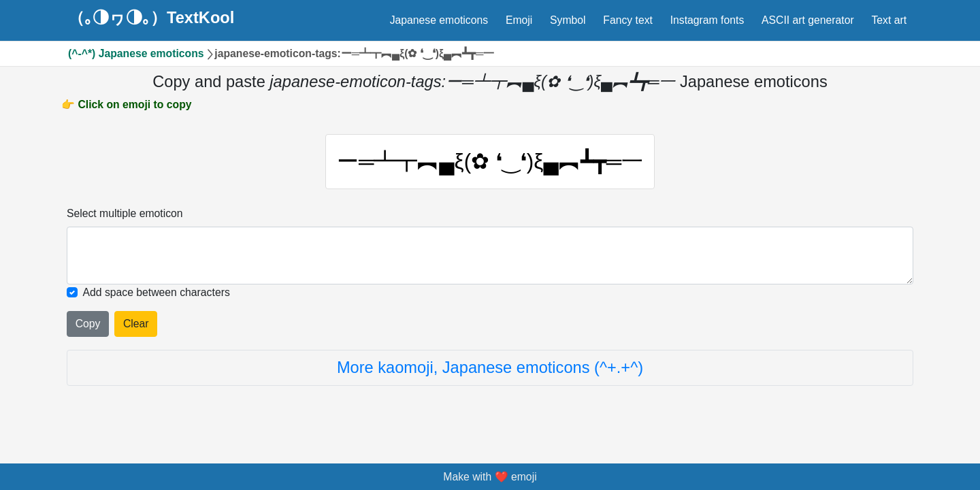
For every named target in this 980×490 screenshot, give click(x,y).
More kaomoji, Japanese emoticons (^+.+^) (490, 367)
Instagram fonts (707, 20)
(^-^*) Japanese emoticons (136, 53)
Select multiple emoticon (125, 213)
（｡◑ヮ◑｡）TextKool (151, 18)
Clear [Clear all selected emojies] (136, 324)
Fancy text (628, 20)
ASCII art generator (808, 20)
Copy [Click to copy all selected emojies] (88, 324)
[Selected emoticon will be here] (490, 256)
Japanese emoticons (439, 20)
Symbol (568, 20)
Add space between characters (157, 292)
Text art (889, 20)
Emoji (519, 20)
